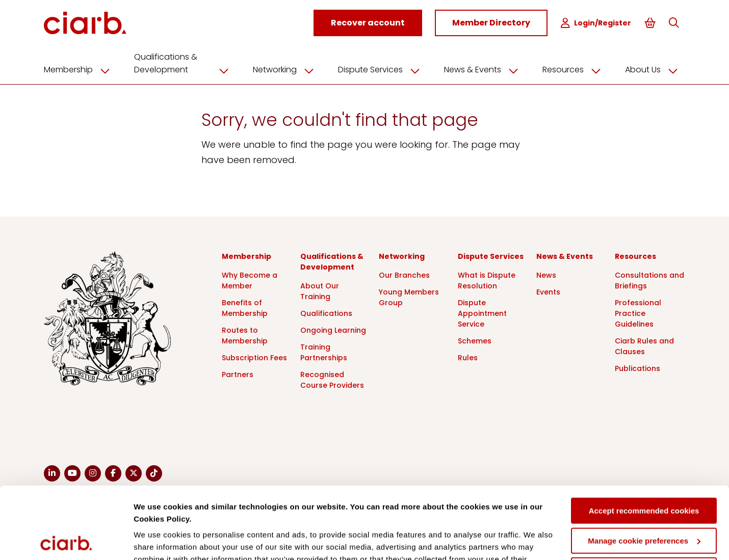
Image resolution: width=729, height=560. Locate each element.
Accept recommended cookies (644, 439)
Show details (157, 540)
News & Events (485, 70)
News (546, 275)
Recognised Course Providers (332, 380)
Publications (637, 368)
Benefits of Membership (245, 308)
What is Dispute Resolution (487, 281)
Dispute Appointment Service (482, 313)
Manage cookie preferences (644, 469)
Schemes (475, 341)
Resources (575, 70)
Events (548, 292)
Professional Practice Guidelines (638, 313)
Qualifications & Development (185, 63)
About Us (655, 70)
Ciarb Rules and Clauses (644, 346)
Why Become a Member (250, 281)
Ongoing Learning (333, 330)
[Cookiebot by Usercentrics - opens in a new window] (66, 540)
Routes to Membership (245, 336)
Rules (468, 358)
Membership (81, 70)
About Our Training (320, 291)
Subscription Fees (254, 358)
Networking (287, 70)
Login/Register (596, 23)
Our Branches (404, 275)
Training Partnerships (324, 352)
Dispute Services (383, 70)
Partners (238, 375)
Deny (644, 499)
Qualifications (326, 313)
